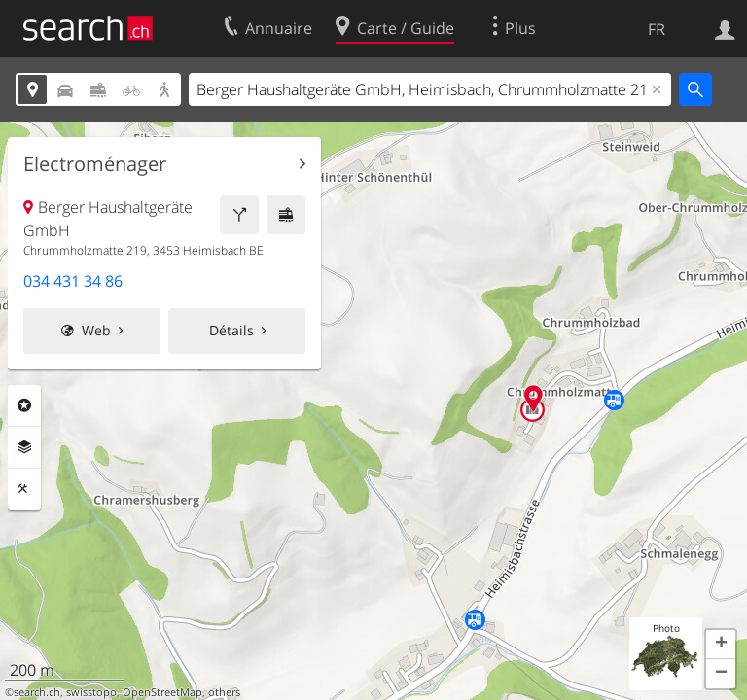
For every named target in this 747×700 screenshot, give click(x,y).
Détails (231, 330)
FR (657, 29)
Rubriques (24, 405)
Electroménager (95, 164)
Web (96, 330)
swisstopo (91, 692)
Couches (24, 447)
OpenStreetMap (162, 692)
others (224, 692)
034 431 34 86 (73, 281)
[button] (721, 645)
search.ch (37, 692)
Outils (24, 489)
